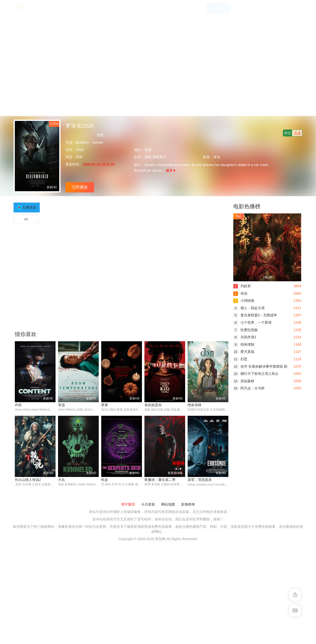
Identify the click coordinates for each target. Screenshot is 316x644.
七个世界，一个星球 (252, 322)
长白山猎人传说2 (28, 480)
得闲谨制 (244, 344)
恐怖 (79, 157)
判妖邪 (242, 286)
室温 (61, 405)
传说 (240, 293)
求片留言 (128, 505)
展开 (171, 170)
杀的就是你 (153, 405)
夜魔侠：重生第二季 (160, 480)
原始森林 (244, 381)
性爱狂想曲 (246, 330)
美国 (148, 150)
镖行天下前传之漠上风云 (256, 374)
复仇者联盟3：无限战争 (255, 315)
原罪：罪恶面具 (200, 480)
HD (26, 219)
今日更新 (148, 505)
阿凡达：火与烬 (249, 388)
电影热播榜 (247, 206)
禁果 (105, 405)
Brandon (82, 142)
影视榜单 (188, 505)
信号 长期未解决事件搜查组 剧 (260, 366)
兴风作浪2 (245, 337)
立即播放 (80, 187)
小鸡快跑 (244, 301)
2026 (80, 150)
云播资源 (29, 207)
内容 (18, 405)
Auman (98, 142)
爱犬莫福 (244, 352)
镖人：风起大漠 (249, 308)
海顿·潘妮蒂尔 (155, 157)
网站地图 (168, 505)
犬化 (61, 480)
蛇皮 (105, 480)
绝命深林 (195, 405)
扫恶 (240, 359)
